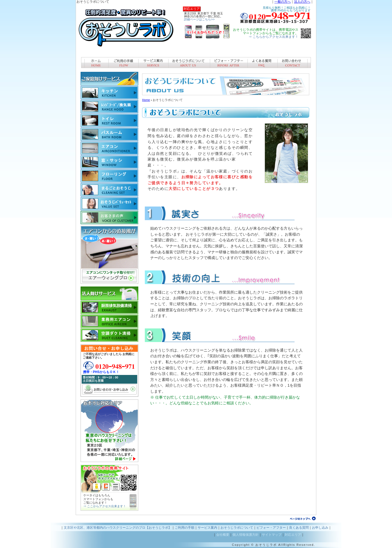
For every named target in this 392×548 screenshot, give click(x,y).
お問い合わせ (294, 63)
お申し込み (320, 528)
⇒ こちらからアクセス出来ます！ (273, 37)
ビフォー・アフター (229, 63)
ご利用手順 (123, 63)
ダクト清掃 (109, 335)
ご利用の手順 (185, 528)
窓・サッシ (109, 162)
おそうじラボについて (189, 63)
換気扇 (109, 107)
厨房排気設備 (109, 307)
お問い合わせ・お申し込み (109, 389)
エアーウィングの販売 (109, 255)
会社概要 (223, 535)
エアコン (109, 148)
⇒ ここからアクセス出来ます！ (105, 506)
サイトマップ (272, 535)
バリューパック (109, 204)
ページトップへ (303, 518)
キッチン (109, 93)
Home (146, 100)
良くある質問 (262, 63)
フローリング (109, 176)
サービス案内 (153, 63)
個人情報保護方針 (246, 535)
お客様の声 (109, 218)
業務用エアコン (109, 321)
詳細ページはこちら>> (199, 19)
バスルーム (109, 134)
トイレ (109, 120)
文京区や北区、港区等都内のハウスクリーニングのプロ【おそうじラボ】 (118, 528)
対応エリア (293, 535)
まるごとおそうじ (109, 190)
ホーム (95, 63)
